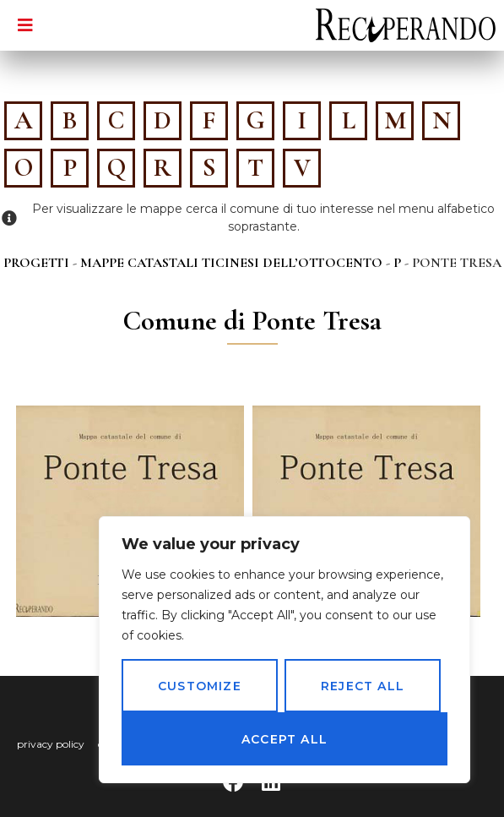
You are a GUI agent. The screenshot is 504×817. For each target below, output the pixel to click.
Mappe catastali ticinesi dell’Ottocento (231, 263)
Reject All (363, 686)
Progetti (36, 263)
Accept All (285, 739)
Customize (200, 686)
